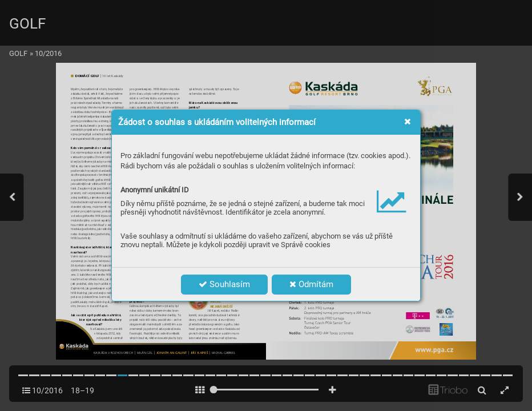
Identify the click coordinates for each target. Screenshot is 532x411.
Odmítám (311, 284)
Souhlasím (224, 284)
